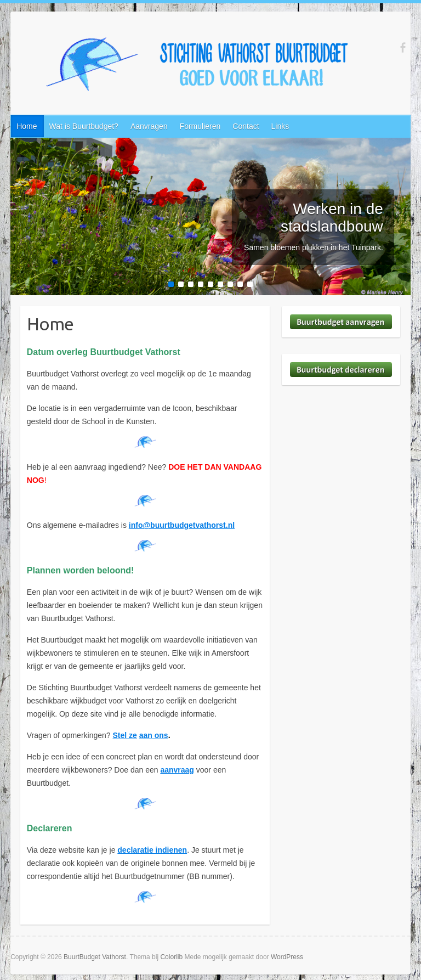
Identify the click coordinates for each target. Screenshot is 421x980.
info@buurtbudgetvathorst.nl (182, 525)
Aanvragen (149, 126)
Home (27, 126)
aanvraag (177, 770)
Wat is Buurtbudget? (84, 126)
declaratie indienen (152, 850)
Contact (246, 126)
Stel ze (125, 735)
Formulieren (200, 126)
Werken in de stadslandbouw (332, 218)
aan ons (154, 735)
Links (280, 126)
